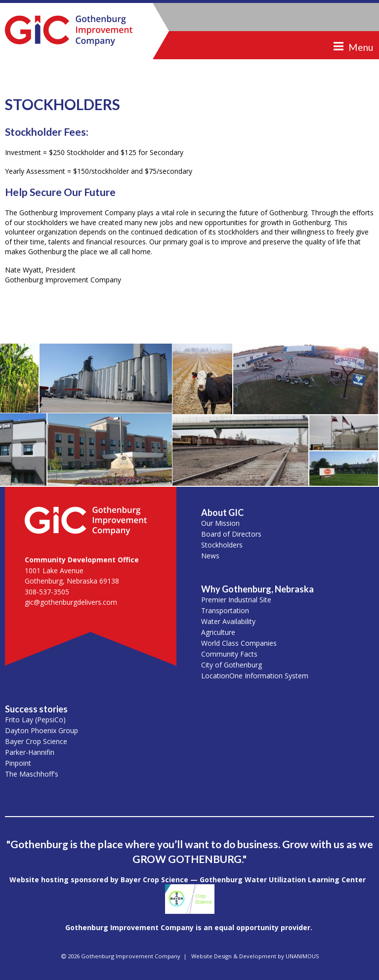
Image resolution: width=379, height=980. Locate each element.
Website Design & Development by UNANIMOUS (255, 956)
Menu (361, 47)
